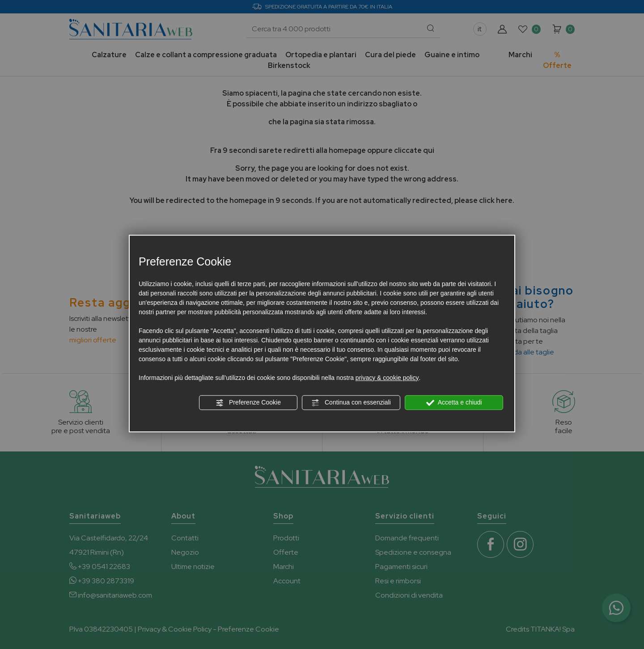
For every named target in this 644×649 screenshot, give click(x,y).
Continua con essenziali (351, 403)
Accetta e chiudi (454, 403)
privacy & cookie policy (387, 378)
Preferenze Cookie (248, 403)
